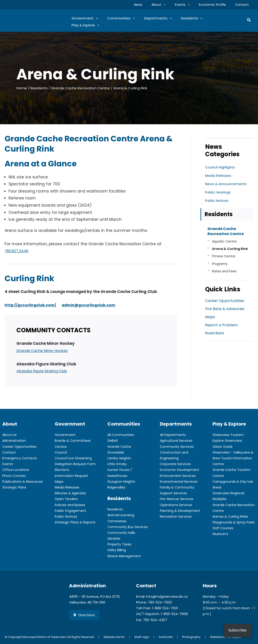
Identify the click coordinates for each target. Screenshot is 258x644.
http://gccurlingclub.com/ (32, 305)
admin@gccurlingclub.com (94, 305)
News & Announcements (227, 184)
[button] (249, 20)
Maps (210, 319)
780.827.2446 (18, 251)
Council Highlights (221, 167)
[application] (173, 5)
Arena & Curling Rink (230, 250)
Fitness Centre (224, 258)
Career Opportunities (225, 302)
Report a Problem (221, 327)
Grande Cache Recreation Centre (226, 232)
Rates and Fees (224, 273)
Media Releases (219, 176)
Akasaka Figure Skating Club (44, 371)
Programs (220, 265)
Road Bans (215, 335)
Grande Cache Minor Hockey (45, 351)
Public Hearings (219, 192)
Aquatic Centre (224, 243)
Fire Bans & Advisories (225, 310)
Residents (219, 214)
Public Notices (218, 201)
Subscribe (237, 630)
